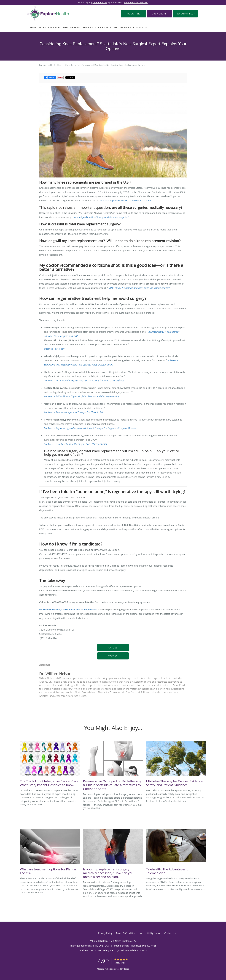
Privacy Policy (105, 933)
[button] (159, 14)
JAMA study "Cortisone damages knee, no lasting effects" (139, 288)
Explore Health (46, 65)
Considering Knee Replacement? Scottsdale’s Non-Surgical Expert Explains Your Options (105, 65)
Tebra (127, 969)
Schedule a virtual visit (136, 2)
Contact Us (170, 933)
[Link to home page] (43, 14)
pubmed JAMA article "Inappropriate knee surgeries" (101, 217)
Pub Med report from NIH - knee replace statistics (126, 200)
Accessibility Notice (150, 933)
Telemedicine (100, 2)
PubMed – (84, 380)
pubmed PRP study (54, 349)
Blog (59, 65)
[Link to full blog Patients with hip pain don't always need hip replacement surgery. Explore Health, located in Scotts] (113, 855)
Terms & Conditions (126, 933)
